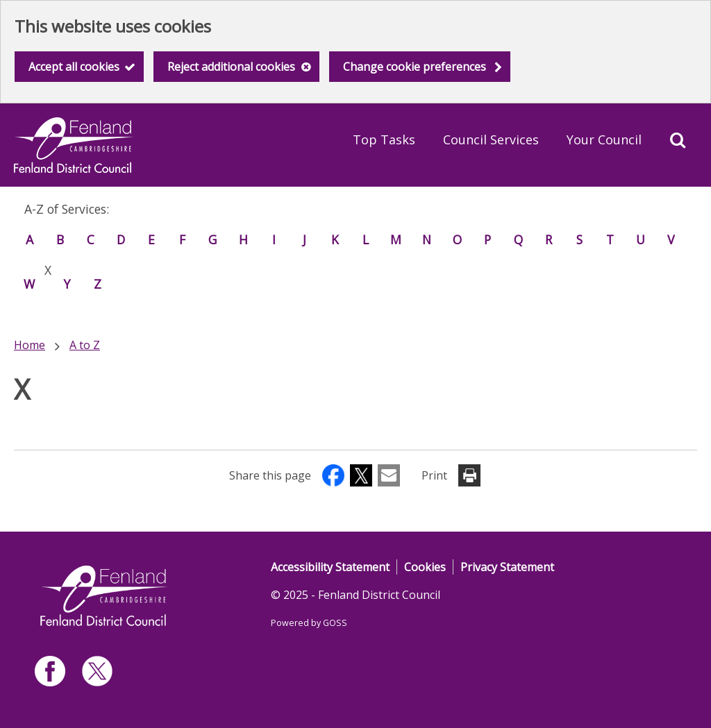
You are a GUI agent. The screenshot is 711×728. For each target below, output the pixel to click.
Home (30, 345)
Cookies (425, 567)
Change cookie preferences (415, 67)
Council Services (491, 139)
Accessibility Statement (330, 567)
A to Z (85, 345)
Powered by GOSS (309, 623)
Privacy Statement (507, 567)
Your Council (604, 139)
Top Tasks (384, 139)
